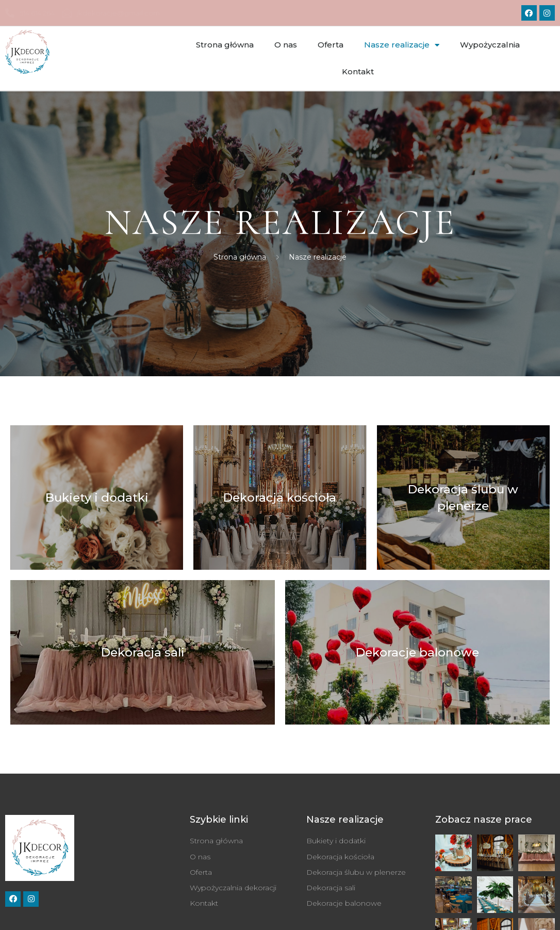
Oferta (331, 45)
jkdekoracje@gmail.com (111, 13)
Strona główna (225, 45)
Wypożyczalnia (490, 45)
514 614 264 (30, 13)
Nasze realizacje (402, 45)
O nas (286, 45)
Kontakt (358, 71)
